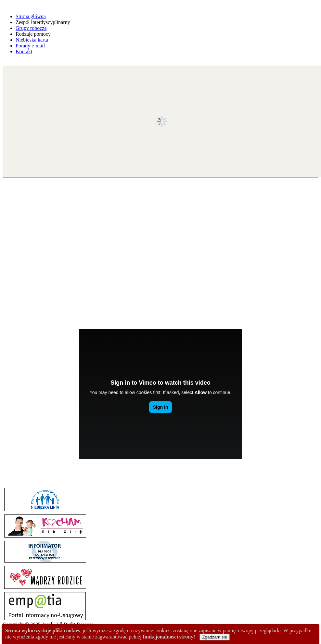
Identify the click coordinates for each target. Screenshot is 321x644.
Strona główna (31, 16)
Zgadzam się (214, 637)
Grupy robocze (31, 28)
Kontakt (24, 51)
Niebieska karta (32, 40)
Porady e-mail (30, 46)
